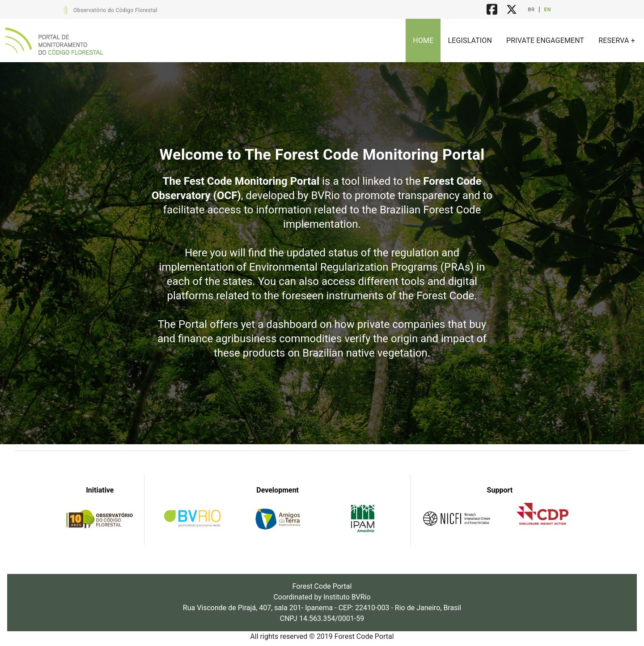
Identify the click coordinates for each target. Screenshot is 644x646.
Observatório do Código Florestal (115, 10)
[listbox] (524, 40)
